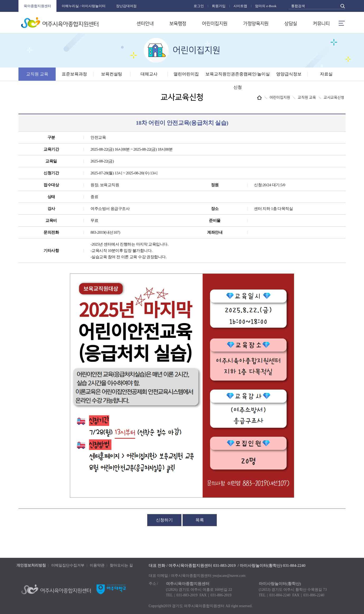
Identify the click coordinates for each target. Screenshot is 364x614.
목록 (200, 520)
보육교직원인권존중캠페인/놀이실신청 (238, 81)
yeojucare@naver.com (229, 576)
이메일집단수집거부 (68, 565)
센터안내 (145, 24)
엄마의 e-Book (266, 6)
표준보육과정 (74, 74)
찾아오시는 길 (121, 565)
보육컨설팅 (112, 74)
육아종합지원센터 (37, 6)
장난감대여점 (126, 6)
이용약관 (97, 565)
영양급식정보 (289, 74)
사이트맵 (240, 6)
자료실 (326, 74)
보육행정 (178, 24)
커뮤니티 (321, 24)
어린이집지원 (215, 24)
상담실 (291, 24)
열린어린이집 (186, 74)
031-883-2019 (224, 565)
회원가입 (219, 6)
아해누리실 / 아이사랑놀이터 (84, 6)
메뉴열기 (342, 23)
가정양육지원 (256, 24)
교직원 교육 (37, 74)
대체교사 (149, 74)
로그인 (199, 6)
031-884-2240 (294, 565)
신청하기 (164, 520)
